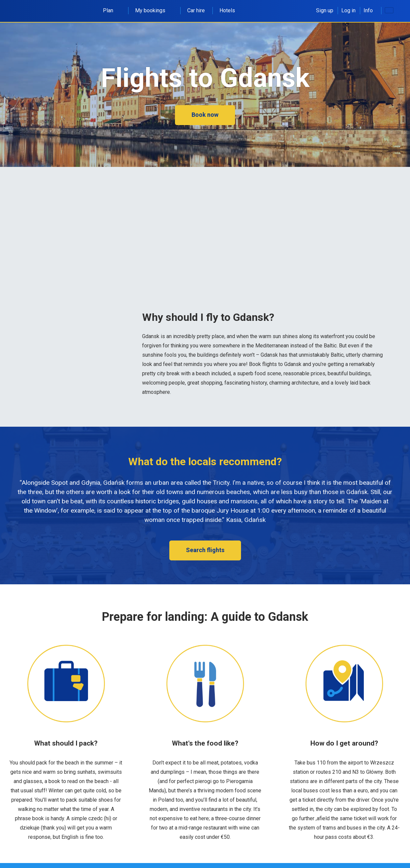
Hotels (227, 10)
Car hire (196, 10)
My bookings (154, 10)
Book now (205, 115)
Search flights (205, 550)
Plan (112, 10)
